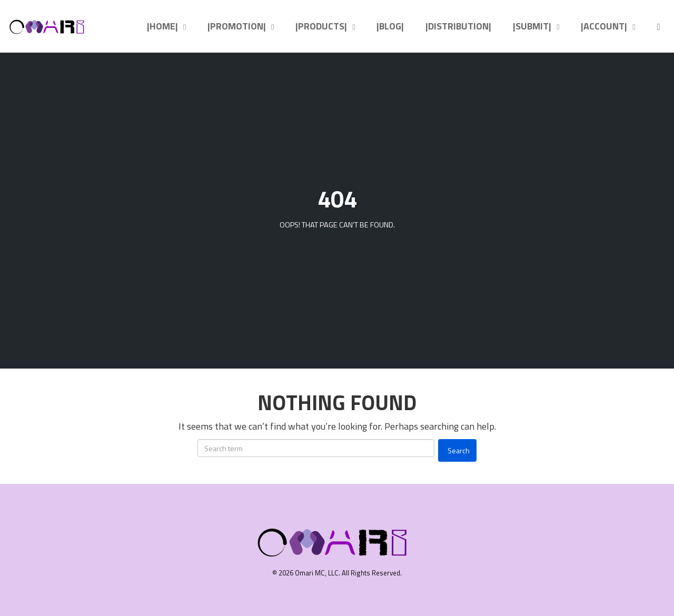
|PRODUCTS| (321, 26)
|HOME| (162, 26)
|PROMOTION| (237, 26)
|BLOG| (390, 26)
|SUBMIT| (532, 26)
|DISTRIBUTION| (458, 26)
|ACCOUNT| (604, 26)
